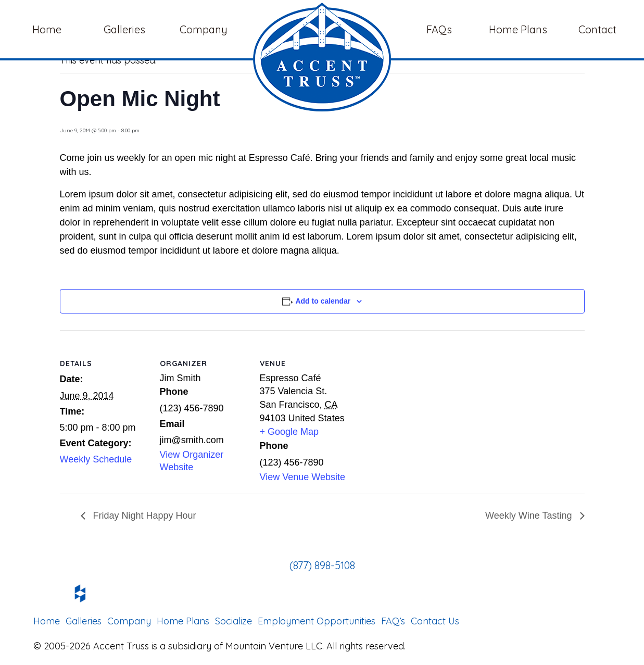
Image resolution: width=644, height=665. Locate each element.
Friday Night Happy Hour (143, 516)
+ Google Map (289, 432)
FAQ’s (393, 621)
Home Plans (518, 29)
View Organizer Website (192, 461)
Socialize (233, 621)
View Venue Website (302, 477)
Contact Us (435, 621)
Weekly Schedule (96, 459)
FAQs (439, 29)
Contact (597, 29)
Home (47, 29)
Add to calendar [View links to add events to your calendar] (323, 301)
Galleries (126, 29)
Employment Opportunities (317, 621)
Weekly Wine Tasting (530, 516)
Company (205, 29)
